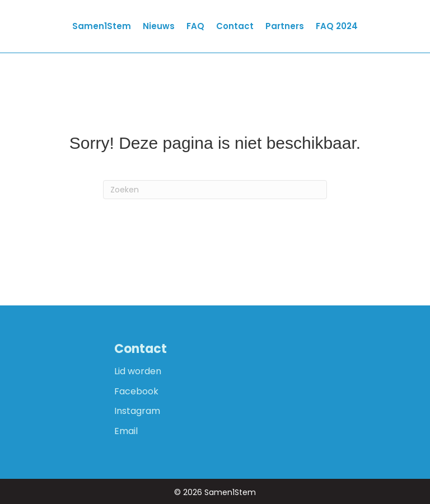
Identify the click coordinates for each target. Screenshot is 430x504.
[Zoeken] (215, 190)
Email (126, 431)
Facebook (136, 391)
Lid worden (138, 371)
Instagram (137, 411)
